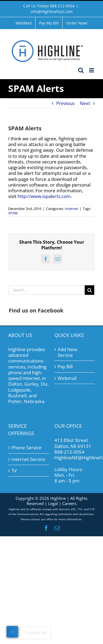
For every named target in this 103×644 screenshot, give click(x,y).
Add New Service (67, 352)
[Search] (89, 290)
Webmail (67, 378)
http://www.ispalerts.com (44, 196)
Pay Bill (65, 366)
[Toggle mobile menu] (92, 70)
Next (85, 103)
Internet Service (28, 459)
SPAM (13, 213)
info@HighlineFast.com (52, 12)
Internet (71, 209)
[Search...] (47, 290)
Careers (69, 503)
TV (14, 471)
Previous (65, 103)
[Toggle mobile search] (81, 70)
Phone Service (27, 448)
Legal (53, 503)
